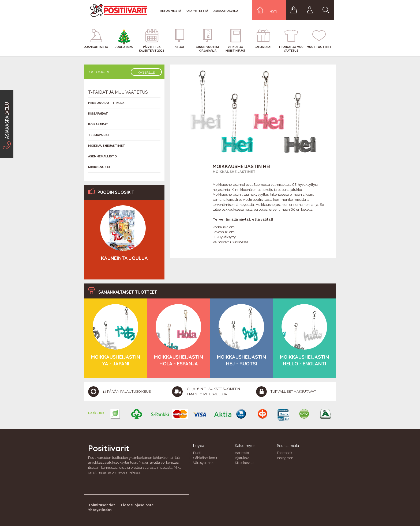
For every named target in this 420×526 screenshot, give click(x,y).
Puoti (197, 453)
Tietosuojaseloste (137, 505)
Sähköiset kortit (205, 458)
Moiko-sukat (99, 167)
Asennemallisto (102, 156)
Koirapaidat (98, 124)
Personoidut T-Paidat (107, 103)
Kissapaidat (98, 114)
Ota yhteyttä (197, 11)
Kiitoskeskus (245, 463)
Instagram (285, 458)
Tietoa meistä (170, 11)
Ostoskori (99, 72)
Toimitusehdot (102, 505)
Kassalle (146, 72)
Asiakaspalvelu (226, 11)
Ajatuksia (242, 458)
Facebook (285, 453)
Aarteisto (242, 453)
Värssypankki (204, 463)
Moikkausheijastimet (234, 172)
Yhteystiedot (100, 510)
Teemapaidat (99, 135)
